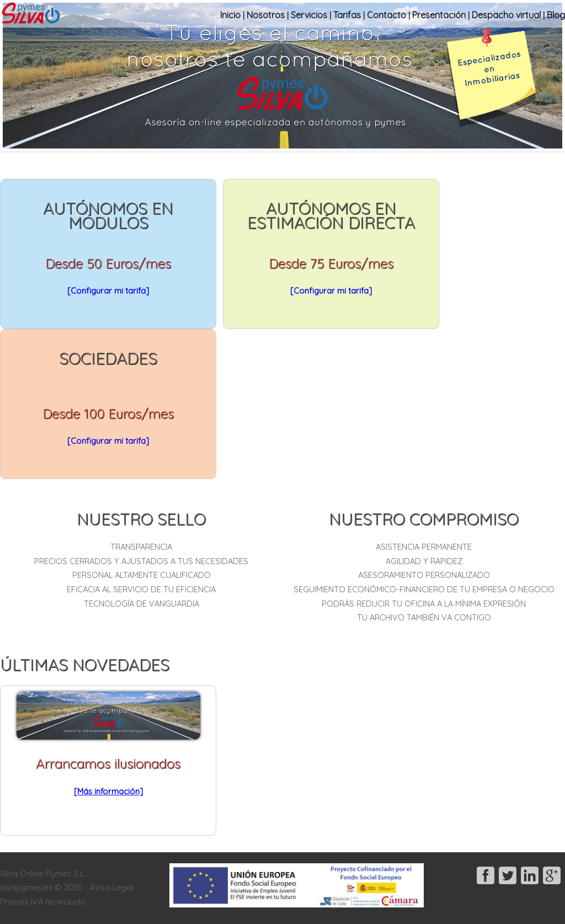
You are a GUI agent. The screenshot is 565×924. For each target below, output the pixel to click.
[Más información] (108, 791)
